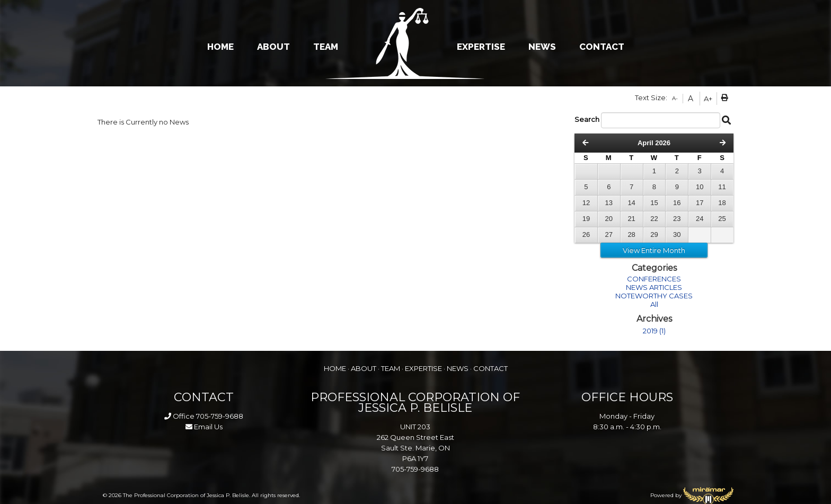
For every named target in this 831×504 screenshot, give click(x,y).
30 (677, 235)
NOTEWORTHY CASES (654, 296)
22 (654, 219)
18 (722, 203)
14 (631, 203)
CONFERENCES (654, 279)
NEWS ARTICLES (654, 287)
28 (631, 235)
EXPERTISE (481, 47)
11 (722, 187)
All (654, 304)
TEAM (326, 47)
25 (722, 219)
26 (586, 235)
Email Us (204, 427)
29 (654, 235)
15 (654, 203)
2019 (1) (654, 331)
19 (586, 219)
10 (700, 187)
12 (586, 203)
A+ (708, 99)
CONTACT (602, 47)
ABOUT (273, 47)
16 (677, 203)
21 (631, 219)
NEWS (542, 47)
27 (609, 235)
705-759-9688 (220, 416)
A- (675, 98)
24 (700, 219)
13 (609, 203)
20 (609, 219)
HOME (220, 47)
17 (700, 203)
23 (677, 219)
